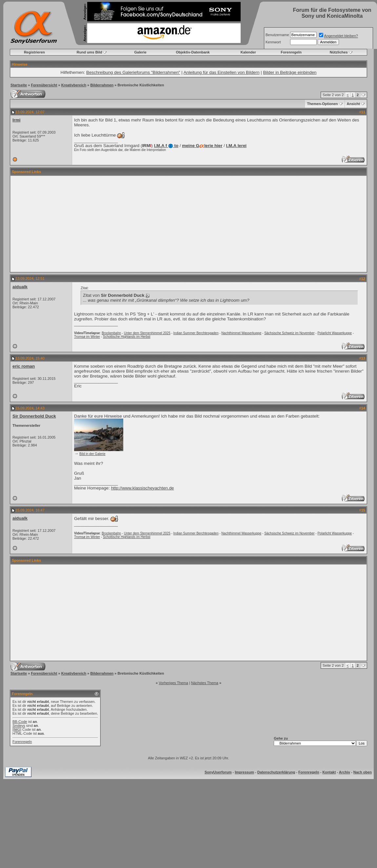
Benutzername (277, 35)
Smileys (19, 726)
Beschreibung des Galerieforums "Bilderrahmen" (133, 72)
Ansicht (353, 104)
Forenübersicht (44, 85)
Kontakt (329, 772)
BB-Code (20, 722)
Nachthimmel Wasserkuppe (241, 333)
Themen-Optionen (322, 104)
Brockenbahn (111, 333)
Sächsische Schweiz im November (289, 333)
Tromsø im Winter (87, 337)
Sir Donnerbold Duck (34, 416)
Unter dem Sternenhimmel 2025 (147, 333)
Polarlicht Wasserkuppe (335, 333)
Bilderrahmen (102, 85)
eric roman (24, 366)
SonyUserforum (218, 772)
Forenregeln (291, 52)
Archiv (345, 772)
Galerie (140, 52)
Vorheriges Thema (173, 683)
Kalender (248, 52)
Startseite (19, 85)
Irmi (16, 120)
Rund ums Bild (89, 52)
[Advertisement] (189, 224)
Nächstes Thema (205, 683)
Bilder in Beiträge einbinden (290, 72)
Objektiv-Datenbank (193, 52)
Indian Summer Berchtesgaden (196, 333)
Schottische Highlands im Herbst (127, 337)
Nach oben (363, 772)
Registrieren (34, 52)
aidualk (20, 287)
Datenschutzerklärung (276, 772)
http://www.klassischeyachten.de (143, 488)
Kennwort (273, 42)
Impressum (244, 772)
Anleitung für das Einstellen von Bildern (222, 72)
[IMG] (17, 729)
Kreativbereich (74, 85)
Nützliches (339, 52)
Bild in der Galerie (92, 454)
